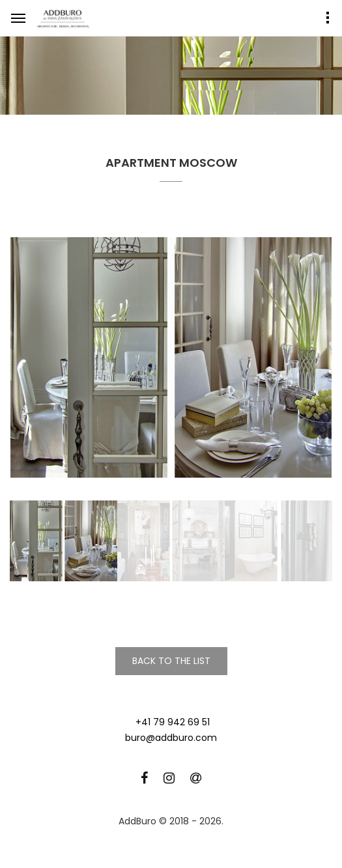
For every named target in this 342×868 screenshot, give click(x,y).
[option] (171, 358)
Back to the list (171, 661)
